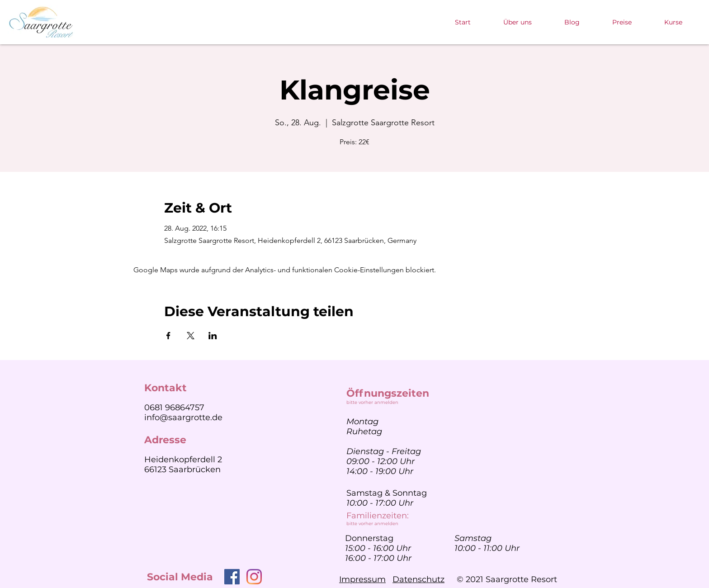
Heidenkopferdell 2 (183, 460)
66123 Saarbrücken (182, 469)
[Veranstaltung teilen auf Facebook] (168, 336)
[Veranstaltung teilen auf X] (191, 336)
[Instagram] (254, 577)
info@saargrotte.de (183, 417)
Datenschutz (418, 579)
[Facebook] (232, 577)
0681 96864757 (174, 408)
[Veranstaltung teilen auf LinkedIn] (213, 336)
